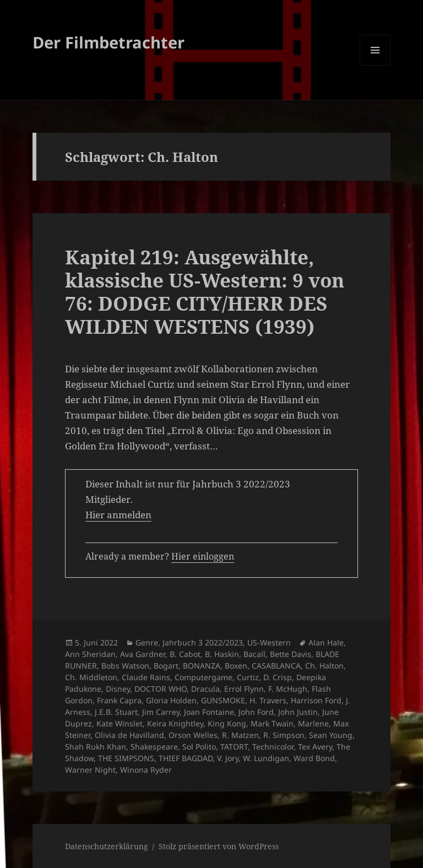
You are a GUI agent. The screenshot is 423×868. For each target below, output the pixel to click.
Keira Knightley (175, 723)
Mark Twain (272, 723)
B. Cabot (185, 654)
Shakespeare (154, 747)
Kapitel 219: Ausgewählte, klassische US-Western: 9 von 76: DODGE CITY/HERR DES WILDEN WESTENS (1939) (205, 292)
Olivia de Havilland (129, 735)
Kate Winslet (120, 723)
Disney (118, 689)
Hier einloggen (203, 556)
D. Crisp (278, 677)
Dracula (205, 689)
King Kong (227, 723)
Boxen (236, 666)
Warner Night (90, 770)
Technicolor (273, 747)
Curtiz (248, 677)
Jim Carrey (161, 712)
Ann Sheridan (90, 654)
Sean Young (331, 735)
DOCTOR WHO (161, 689)
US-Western (269, 642)
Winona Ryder (146, 770)
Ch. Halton (324, 666)
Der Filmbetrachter (109, 42)
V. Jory (228, 758)
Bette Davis (291, 654)
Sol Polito (199, 747)
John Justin (298, 712)
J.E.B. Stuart (116, 712)
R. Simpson (284, 735)
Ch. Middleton (91, 677)
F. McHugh (288, 689)
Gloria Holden (171, 700)
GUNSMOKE (223, 700)
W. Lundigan (266, 758)
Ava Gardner (143, 654)
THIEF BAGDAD (186, 758)
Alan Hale (326, 642)
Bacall (254, 654)
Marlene (313, 723)
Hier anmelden (118, 515)
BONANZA (202, 666)
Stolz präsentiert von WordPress (219, 846)
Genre (147, 642)
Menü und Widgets (375, 65)
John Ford (256, 712)
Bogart (166, 666)
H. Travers (268, 700)
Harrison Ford (316, 700)
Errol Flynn (244, 689)
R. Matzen (240, 735)
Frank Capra (119, 700)
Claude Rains (146, 677)
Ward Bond (314, 758)
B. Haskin (222, 654)
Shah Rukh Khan (96, 747)
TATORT (234, 747)
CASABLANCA (276, 666)
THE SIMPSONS (126, 758)
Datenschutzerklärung (107, 846)
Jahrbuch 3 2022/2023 (203, 642)
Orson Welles (193, 735)
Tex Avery (315, 747)
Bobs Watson (125, 666)
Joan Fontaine (209, 712)
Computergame (204, 677)
